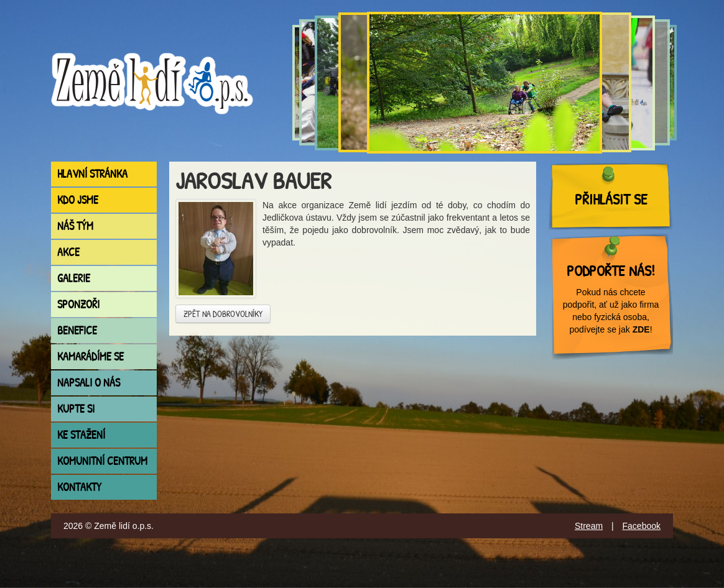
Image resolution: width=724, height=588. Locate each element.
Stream (589, 526)
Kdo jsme (78, 200)
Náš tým (75, 226)
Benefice (77, 330)
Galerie (74, 278)
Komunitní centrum (102, 461)
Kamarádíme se (90, 356)
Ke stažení (81, 435)
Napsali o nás (89, 383)
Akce (68, 252)
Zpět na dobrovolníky (223, 314)
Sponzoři (78, 304)
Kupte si (76, 409)
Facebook (642, 526)
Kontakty (79, 487)
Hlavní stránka (92, 174)
